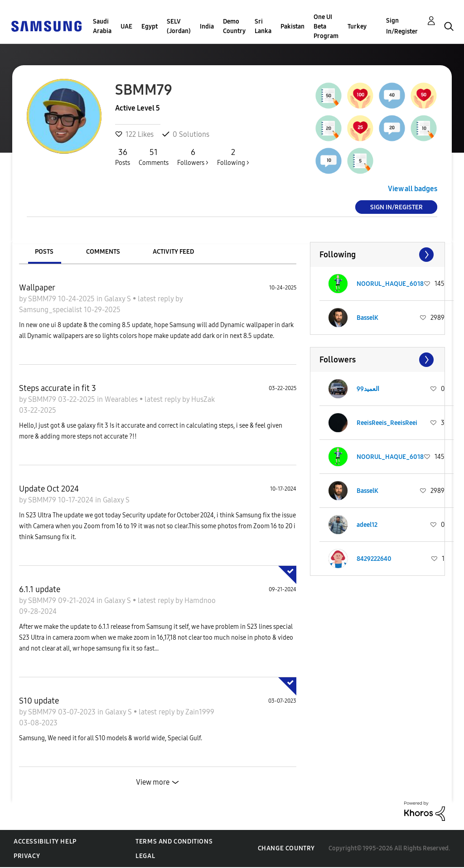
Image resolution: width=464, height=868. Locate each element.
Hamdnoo (200, 600)
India (207, 27)
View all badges (413, 189)
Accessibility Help (45, 841)
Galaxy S (118, 299)
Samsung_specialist (51, 310)
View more (153, 782)
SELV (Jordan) (179, 26)
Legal (145, 856)
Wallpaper (37, 288)
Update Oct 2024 (49, 489)
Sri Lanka (263, 26)
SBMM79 (43, 299)
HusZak (203, 399)
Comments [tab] (103, 252)
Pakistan (292, 27)
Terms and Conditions (174, 841)
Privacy (27, 856)
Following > (233, 157)
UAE (126, 27)
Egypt (150, 27)
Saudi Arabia (102, 26)
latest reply (157, 299)
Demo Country (234, 26)
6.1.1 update (40, 589)
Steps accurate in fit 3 (58, 388)
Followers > (193, 157)
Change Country (286, 848)
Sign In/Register (402, 26)
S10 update (39, 701)
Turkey (357, 27)
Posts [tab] (44, 252)
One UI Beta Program (326, 27)
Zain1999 (200, 712)
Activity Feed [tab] (173, 252)
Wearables (122, 399)
